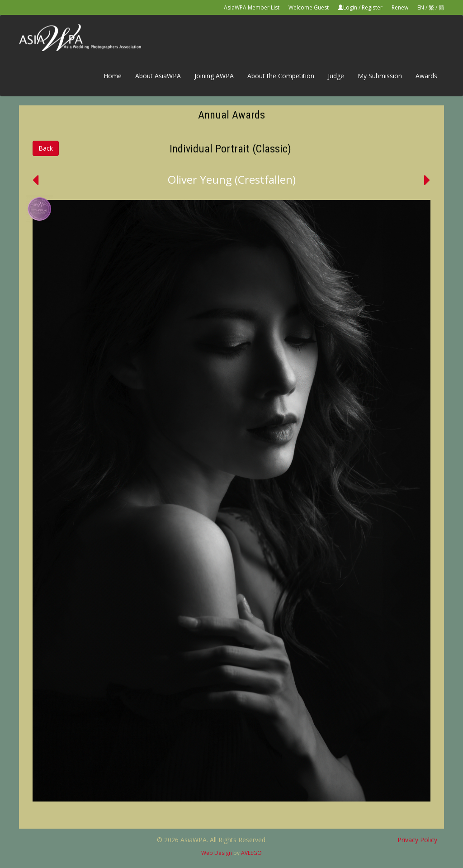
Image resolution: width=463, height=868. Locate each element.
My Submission (380, 76)
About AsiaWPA (158, 76)
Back (46, 148)
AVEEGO (251, 853)
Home (113, 76)
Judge (336, 76)
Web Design (217, 853)
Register (372, 7)
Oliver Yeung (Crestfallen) (232, 179)
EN (421, 7)
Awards (426, 76)
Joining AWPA (214, 76)
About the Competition (281, 76)
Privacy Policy (417, 840)
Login (350, 7)
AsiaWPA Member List (252, 7)
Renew (400, 7)
